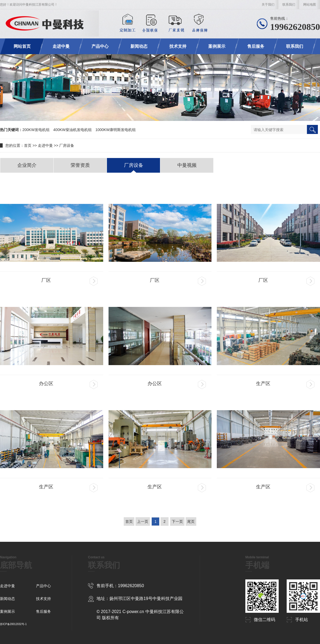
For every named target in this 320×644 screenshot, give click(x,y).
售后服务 (256, 46)
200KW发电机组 (36, 130)
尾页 (191, 521)
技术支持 (178, 46)
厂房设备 (67, 145)
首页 (28, 145)
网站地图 (310, 5)
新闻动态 (139, 46)
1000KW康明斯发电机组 (116, 130)
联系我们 (289, 5)
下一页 (177, 521)
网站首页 (22, 46)
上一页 (143, 521)
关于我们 (268, 5)
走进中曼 (61, 46)
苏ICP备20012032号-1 (13, 624)
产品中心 (100, 46)
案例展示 (217, 46)
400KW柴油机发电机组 (73, 130)
